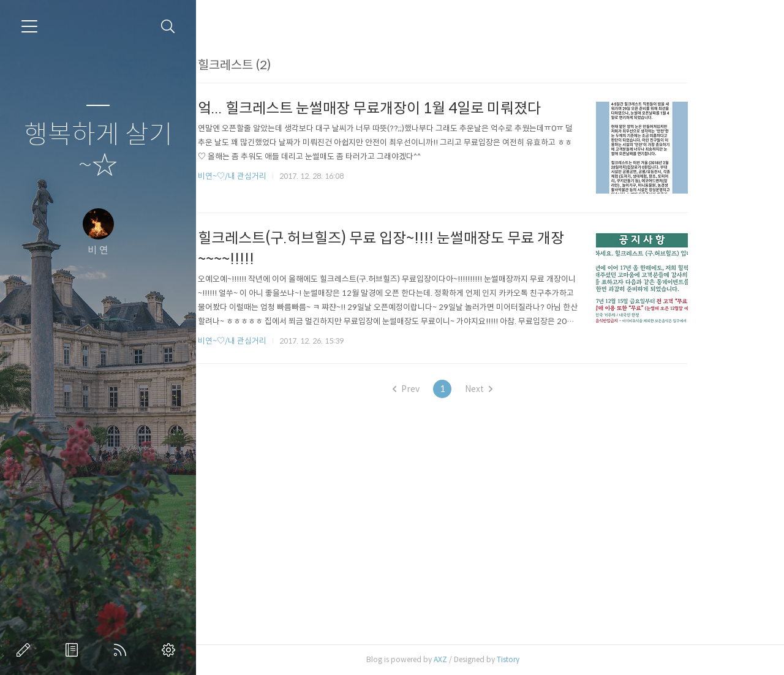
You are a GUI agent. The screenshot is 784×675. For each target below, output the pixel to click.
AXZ (480, 659)
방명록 (74, 650)
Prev (446, 389)
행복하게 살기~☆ (98, 150)
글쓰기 (26, 650)
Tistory (547, 659)
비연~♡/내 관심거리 (271, 176)
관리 (171, 650)
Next (518, 389)
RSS (123, 650)
